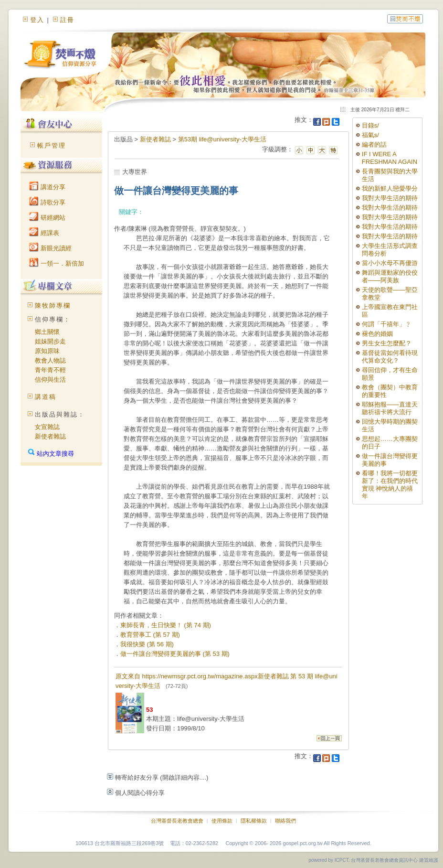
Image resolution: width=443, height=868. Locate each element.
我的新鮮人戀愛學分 (390, 188)
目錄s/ (370, 125)
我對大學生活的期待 (390, 198)
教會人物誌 (50, 360)
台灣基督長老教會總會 (177, 821)
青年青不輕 (50, 370)
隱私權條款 (254, 821)
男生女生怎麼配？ (387, 343)
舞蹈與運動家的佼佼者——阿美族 (390, 276)
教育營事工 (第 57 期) (150, 635)
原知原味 (47, 351)
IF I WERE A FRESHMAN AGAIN (390, 158)
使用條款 (222, 821)
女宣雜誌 (47, 427)
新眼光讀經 (50, 248)
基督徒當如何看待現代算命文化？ (390, 357)
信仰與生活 (50, 380)
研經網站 (47, 218)
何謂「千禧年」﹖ (387, 324)
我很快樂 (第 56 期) (147, 644)
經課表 (44, 233)
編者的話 (374, 145)
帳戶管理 (52, 145)
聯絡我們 (285, 821)
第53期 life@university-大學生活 (222, 139)
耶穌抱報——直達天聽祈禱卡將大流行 (390, 408)
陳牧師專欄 (53, 305)
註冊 (67, 20)
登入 (37, 20)
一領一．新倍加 (57, 263)
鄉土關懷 (47, 332)
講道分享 (47, 187)
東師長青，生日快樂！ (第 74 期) (166, 625)
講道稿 (46, 397)
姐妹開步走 (50, 341)
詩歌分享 (47, 202)
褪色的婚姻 (377, 334)
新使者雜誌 (50, 436)
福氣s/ (370, 135)
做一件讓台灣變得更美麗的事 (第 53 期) (175, 654)
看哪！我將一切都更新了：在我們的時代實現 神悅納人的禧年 (390, 485)
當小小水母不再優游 (390, 263)
